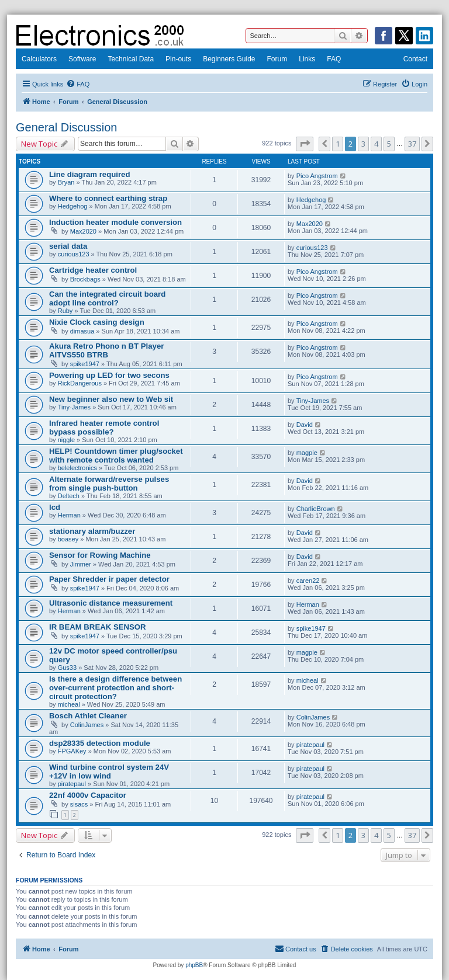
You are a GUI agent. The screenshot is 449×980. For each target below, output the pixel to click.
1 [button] (338, 144)
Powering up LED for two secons (109, 375)
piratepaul (310, 745)
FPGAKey (72, 751)
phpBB (194, 965)
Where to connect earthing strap (108, 198)
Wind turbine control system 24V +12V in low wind (109, 772)
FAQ (334, 59)
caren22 (308, 581)
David (305, 425)
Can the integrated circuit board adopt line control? (107, 298)
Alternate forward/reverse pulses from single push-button (109, 484)
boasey (68, 539)
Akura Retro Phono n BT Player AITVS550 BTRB (106, 350)
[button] (305, 144)
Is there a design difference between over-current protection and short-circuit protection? (115, 688)
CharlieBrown (316, 509)
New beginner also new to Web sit (111, 399)
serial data (68, 246)
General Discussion (66, 127)
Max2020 (83, 231)
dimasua (82, 331)
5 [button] (389, 144)
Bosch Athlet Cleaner (88, 716)
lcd (55, 507)
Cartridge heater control (93, 270)
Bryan (66, 182)
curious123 (74, 254)
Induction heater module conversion (115, 222)
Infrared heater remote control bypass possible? (104, 428)
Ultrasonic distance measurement (111, 603)
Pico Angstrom (317, 176)
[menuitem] (78, 84)
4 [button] (376, 144)
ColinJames (87, 725)
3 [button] (363, 144)
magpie (307, 453)
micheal (69, 704)
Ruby (65, 311)
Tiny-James (74, 407)
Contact (415, 59)
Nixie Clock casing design (97, 322)
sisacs (79, 804)
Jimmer (81, 564)
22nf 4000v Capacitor (88, 795)
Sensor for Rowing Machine (100, 555)
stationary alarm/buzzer (92, 531)
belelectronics (77, 468)
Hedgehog (73, 206)
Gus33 (67, 668)
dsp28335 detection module (100, 743)
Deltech (69, 496)
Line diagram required (90, 174)
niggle (66, 440)
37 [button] (412, 144)
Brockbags (85, 279)
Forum (277, 59)
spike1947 (85, 364)
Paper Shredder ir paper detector (109, 579)
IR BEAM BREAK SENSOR (98, 627)
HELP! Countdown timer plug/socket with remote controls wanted (116, 456)
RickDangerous (80, 383)
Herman (69, 515)
